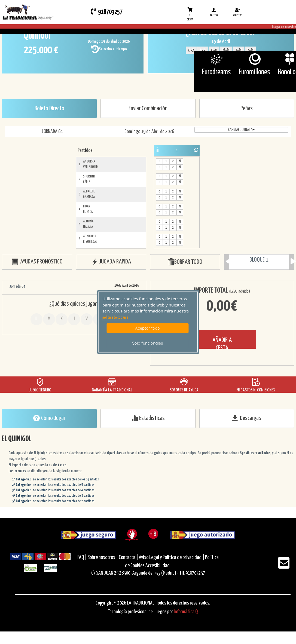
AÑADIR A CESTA (222, 343)
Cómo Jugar (49, 418)
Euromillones (254, 72)
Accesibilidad (158, 566)
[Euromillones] (254, 59)
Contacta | (128, 558)
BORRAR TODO (185, 262)
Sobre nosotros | (103, 558)
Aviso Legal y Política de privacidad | (172, 558)
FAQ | (82, 558)
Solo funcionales (147, 343)
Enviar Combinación (148, 108)
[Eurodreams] (216, 59)
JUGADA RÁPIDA (111, 262)
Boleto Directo (49, 108)
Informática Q (186, 612)
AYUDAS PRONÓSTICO (37, 262)
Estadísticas (148, 418)
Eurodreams (216, 72)
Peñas (247, 108)
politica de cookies (115, 318)
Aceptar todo (147, 328)
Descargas (247, 418)
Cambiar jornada (241, 130)
